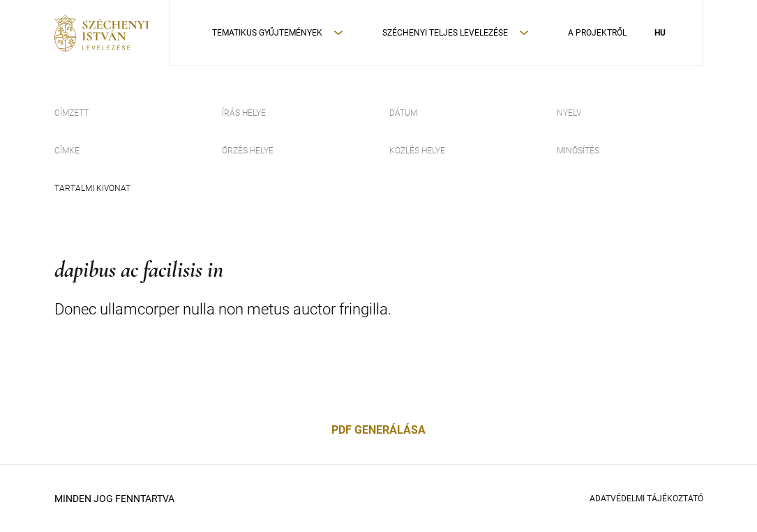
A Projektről (597, 33)
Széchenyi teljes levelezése (445, 33)
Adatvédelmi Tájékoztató (646, 499)
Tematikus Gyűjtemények (267, 33)
